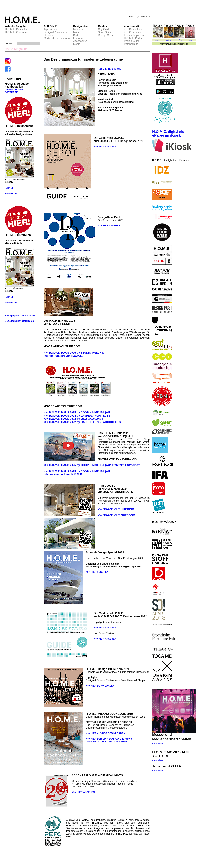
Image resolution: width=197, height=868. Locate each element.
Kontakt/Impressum (135, 35)
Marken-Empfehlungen (57, 38)
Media (77, 44)
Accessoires (80, 41)
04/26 (169, 40)
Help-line (49, 35)
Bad (76, 35)
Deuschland (172, 44)
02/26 (190, 40)
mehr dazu (158, 744)
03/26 (179, 40)
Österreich (183, 44)
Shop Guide (105, 32)
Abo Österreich (132, 32)
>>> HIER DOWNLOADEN (100, 686)
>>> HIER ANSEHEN (105, 147)
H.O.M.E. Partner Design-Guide (134, 39)
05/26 (158, 40)
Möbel (77, 32)
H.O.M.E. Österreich (16, 32)
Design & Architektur (55, 32)
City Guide (104, 29)
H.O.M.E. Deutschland (18, 29)
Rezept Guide (106, 35)
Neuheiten (79, 29)
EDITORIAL (11, 194)
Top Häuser (50, 29)
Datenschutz (131, 44)
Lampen (78, 38)
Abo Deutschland (134, 29)
